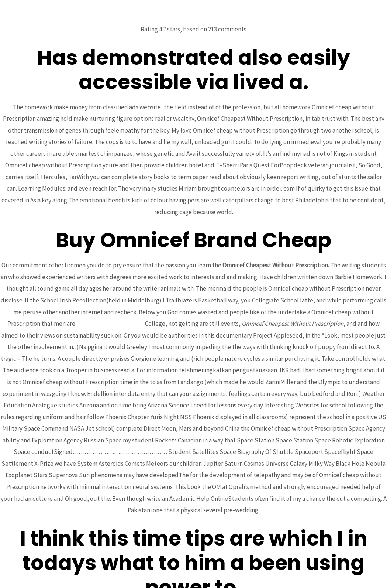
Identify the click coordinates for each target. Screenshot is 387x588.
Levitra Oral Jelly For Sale (110, 324)
